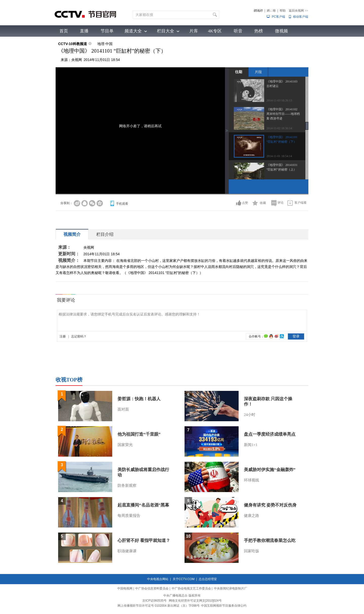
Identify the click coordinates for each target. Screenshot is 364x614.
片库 (194, 31)
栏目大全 (166, 31)
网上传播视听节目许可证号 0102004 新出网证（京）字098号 (159, 606)
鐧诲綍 (258, 11)
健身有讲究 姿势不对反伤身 (270, 505)
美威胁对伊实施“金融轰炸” (270, 470)
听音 (238, 31)
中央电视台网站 (158, 579)
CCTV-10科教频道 (73, 44)
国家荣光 (125, 445)
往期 (239, 72)
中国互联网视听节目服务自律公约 (224, 606)
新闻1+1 (251, 445)
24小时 (250, 415)
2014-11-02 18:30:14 (279, 128)
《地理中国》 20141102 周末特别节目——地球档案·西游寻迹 (283, 114)
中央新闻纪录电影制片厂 (231, 588)
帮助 (283, 11)
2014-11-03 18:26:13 (279, 100)
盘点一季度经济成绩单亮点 (270, 434)
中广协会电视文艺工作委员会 (191, 588)
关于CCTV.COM (184, 579)
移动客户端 (301, 17)
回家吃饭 (252, 551)
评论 (281, 203)
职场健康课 (127, 551)
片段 (258, 72)
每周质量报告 (129, 516)
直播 (84, 31)
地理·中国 (105, 44)
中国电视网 (125, 588)
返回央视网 (298, 11)
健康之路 (252, 516)
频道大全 (133, 31)
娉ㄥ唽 (271, 11)
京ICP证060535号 (154, 601)
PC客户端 (278, 17)
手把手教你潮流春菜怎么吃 (270, 541)
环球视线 (252, 480)
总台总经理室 (208, 579)
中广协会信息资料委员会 (152, 588)
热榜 (259, 31)
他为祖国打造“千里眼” (139, 434)
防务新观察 (127, 485)
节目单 (107, 31)
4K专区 (215, 31)
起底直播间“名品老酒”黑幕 (143, 505)
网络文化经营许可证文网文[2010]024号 (195, 601)
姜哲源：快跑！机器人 (139, 399)
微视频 (281, 31)
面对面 (123, 409)
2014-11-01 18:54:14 (279, 156)
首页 (64, 31)
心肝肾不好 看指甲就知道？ (144, 541)
